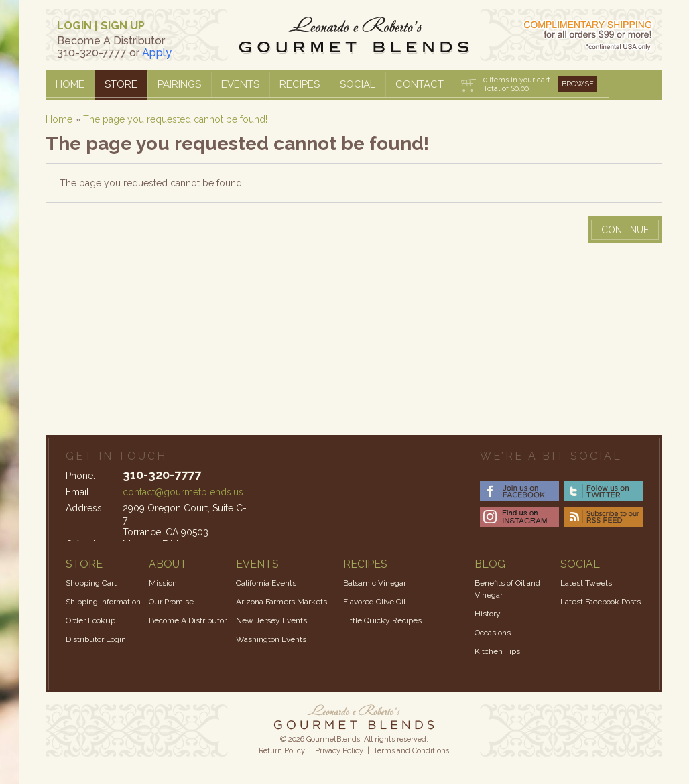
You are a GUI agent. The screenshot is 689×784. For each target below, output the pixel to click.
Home (70, 84)
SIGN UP (123, 26)
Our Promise (171, 602)
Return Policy (282, 751)
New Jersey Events (271, 620)
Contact (420, 84)
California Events (266, 583)
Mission (163, 583)
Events (240, 84)
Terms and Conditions (411, 751)
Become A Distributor (188, 620)
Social (358, 84)
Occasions (493, 633)
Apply (157, 53)
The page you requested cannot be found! (175, 119)
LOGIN (74, 26)
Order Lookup (90, 620)
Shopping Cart (91, 583)
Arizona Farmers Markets (281, 602)
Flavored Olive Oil (374, 602)
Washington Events (271, 639)
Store (121, 84)
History (488, 614)
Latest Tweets (586, 583)
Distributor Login (96, 639)
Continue (625, 230)
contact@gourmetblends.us (183, 492)
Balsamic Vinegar (375, 583)
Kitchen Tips (497, 651)
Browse (578, 84)
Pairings (179, 84)
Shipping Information (103, 602)
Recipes (300, 84)
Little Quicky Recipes (382, 620)
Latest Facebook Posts (601, 602)
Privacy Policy (339, 751)
